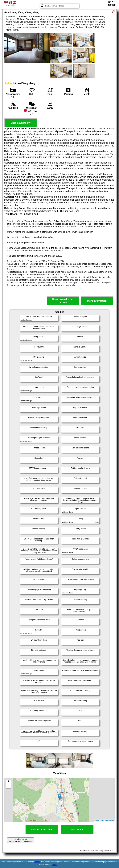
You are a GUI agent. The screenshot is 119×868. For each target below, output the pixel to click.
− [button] (9, 786)
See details (77, 830)
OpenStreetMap (108, 821)
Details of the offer (42, 830)
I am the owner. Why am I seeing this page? (21, 840)
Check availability (21, 123)
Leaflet (97, 821)
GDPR (55, 865)
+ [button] (9, 782)
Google (37, 862)
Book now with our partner (63, 301)
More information (97, 301)
